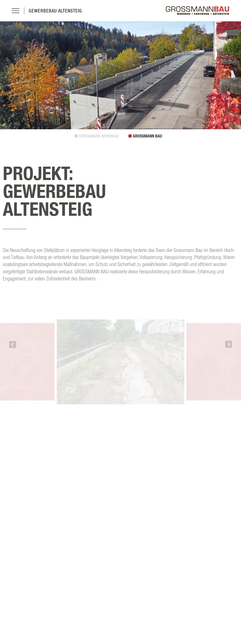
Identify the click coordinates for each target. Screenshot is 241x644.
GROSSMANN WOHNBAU (99, 136)
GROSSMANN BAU (147, 136)
